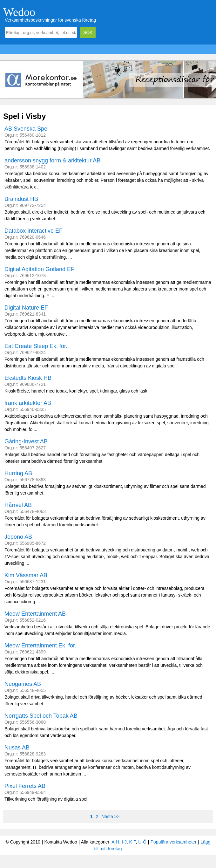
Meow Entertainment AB (35, 614)
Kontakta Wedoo (61, 842)
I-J (124, 842)
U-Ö (142, 842)
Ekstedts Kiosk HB (28, 378)
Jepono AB (18, 537)
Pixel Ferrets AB (25, 786)
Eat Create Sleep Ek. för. (36, 346)
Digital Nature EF (26, 308)
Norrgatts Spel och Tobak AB (41, 716)
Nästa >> (110, 817)
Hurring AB (18, 473)
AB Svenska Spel (27, 129)
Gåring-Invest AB (26, 441)
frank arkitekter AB (28, 403)
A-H (115, 842)
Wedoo (19, 12)
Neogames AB (23, 684)
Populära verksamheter (174, 842)
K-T (133, 842)
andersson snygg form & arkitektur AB (52, 161)
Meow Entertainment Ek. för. (40, 646)
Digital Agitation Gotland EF (39, 269)
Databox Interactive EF (34, 231)
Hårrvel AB (18, 505)
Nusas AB (17, 748)
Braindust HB (21, 199)
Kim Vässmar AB (26, 575)
